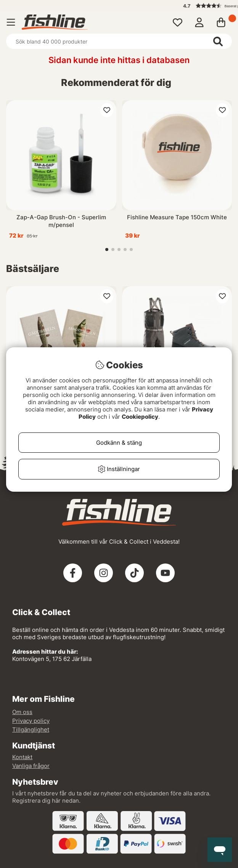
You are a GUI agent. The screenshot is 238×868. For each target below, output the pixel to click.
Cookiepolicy (140, 417)
